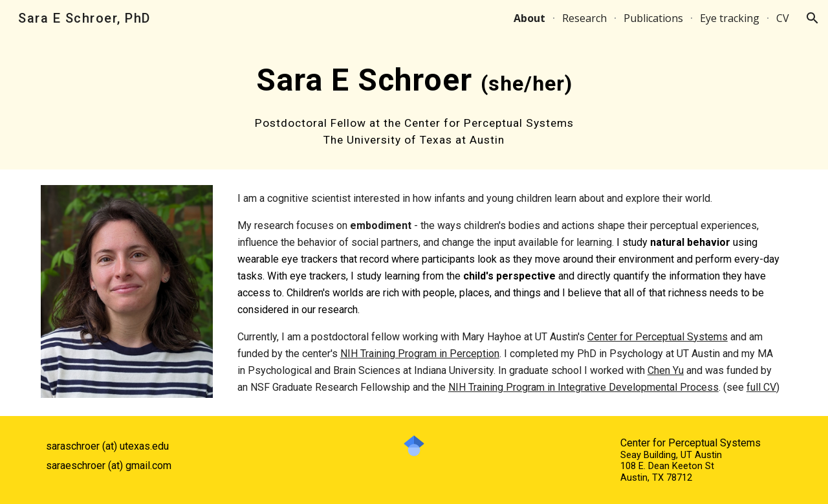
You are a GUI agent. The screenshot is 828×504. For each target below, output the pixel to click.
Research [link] (584, 18)
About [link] (529, 18)
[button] (812, 18)
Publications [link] (653, 18)
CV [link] (783, 18)
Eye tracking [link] (730, 18)
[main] (414, 103)
